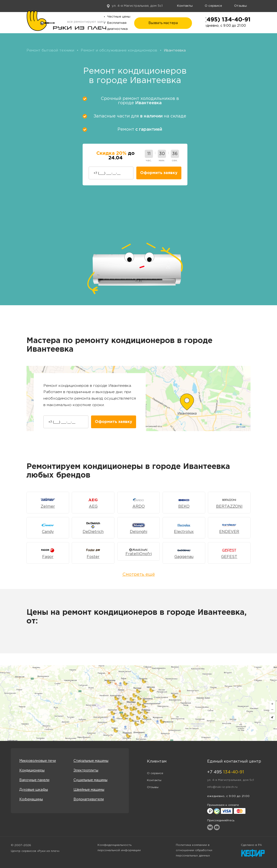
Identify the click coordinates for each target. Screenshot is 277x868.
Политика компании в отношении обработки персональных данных (194, 850)
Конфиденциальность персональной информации (119, 848)
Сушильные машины (90, 780)
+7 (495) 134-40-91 (223, 20)
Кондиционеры (32, 771)
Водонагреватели (89, 799)
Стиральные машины (91, 761)
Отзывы (241, 6)
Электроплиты (86, 771)
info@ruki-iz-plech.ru (222, 787)
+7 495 (226, 772)
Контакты (185, 6)
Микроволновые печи (38, 761)
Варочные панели (34, 780)
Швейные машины (89, 790)
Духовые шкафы (34, 790)
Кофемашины (31, 799)
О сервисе (213, 6)
